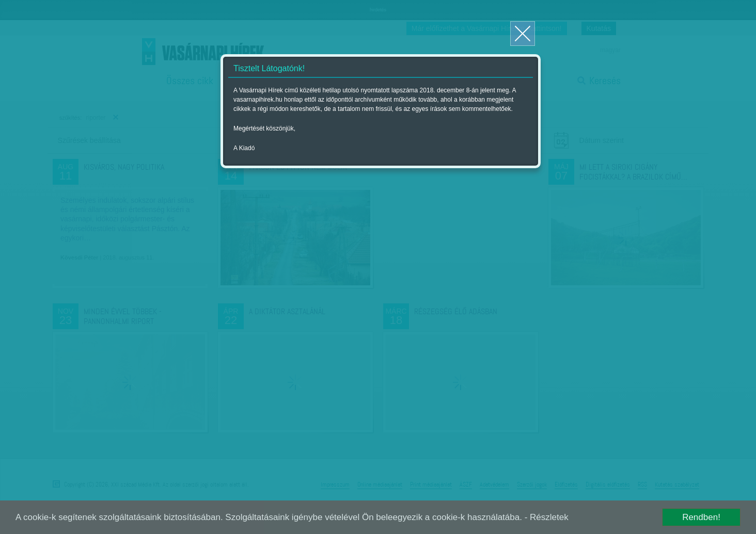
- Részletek (547, 517)
